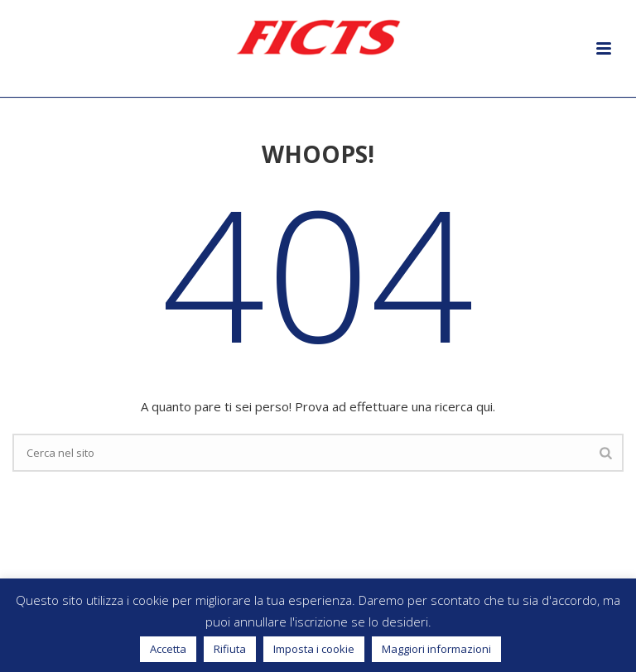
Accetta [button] (168, 649)
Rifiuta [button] (230, 649)
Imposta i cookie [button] (314, 649)
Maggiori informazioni (436, 649)
